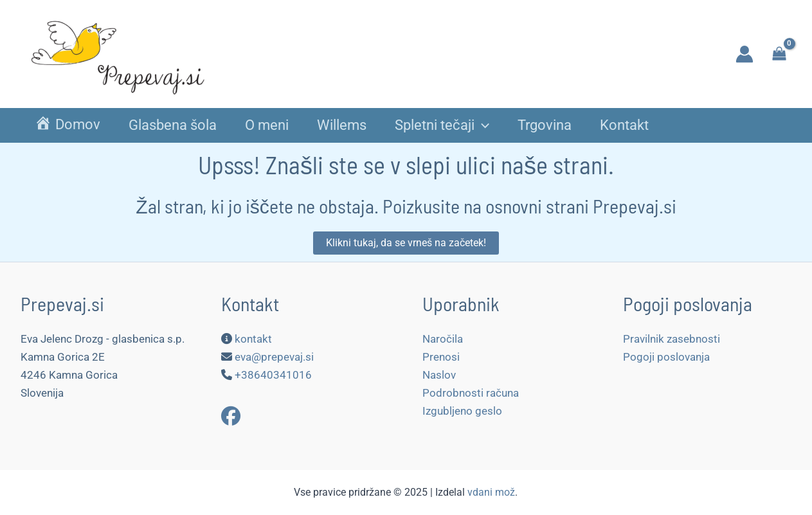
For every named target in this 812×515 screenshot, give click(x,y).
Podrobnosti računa (471, 393)
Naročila (443, 339)
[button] (406, 243)
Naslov (439, 375)
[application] (482, 126)
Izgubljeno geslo (462, 411)
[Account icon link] (744, 54)
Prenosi (441, 357)
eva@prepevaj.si (274, 357)
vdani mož (491, 492)
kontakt (253, 339)
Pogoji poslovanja (666, 357)
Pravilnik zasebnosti (672, 339)
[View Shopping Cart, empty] (779, 54)
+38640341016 (273, 375)
